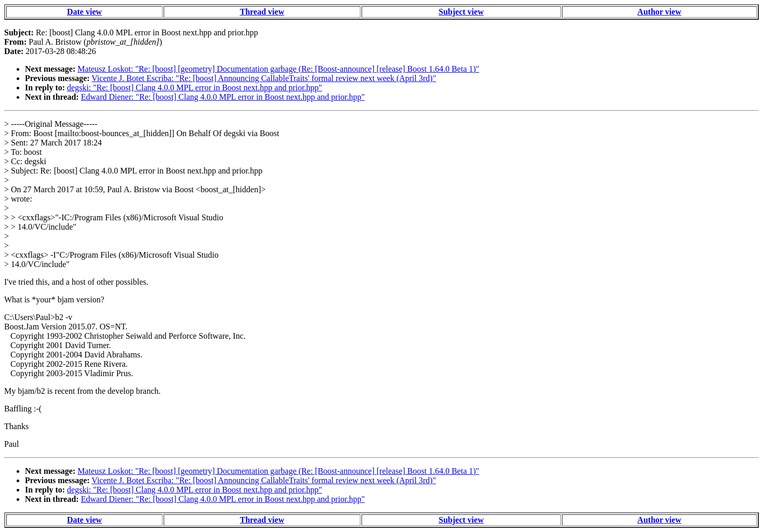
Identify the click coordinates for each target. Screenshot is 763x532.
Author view (659, 12)
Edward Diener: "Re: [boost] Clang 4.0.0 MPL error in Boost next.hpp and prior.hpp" (223, 97)
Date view (84, 12)
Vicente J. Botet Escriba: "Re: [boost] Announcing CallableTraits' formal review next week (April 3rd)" (264, 78)
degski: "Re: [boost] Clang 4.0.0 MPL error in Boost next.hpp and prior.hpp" (195, 88)
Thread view (262, 12)
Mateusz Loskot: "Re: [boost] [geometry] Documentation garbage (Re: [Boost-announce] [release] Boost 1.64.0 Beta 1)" (278, 69)
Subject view (461, 12)
